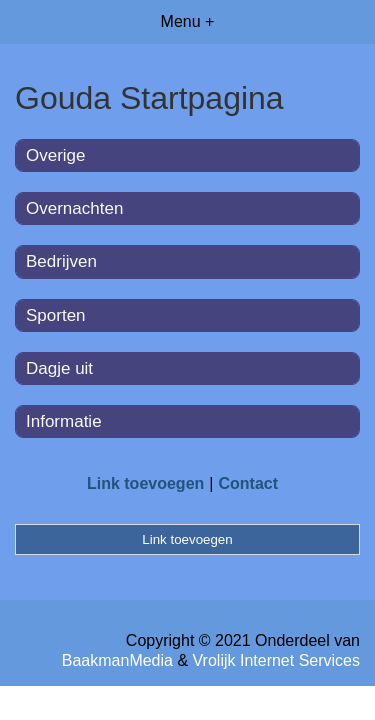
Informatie (64, 421)
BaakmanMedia (117, 660)
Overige (56, 155)
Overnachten (74, 208)
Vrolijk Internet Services (276, 660)
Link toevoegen (145, 483)
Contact (248, 483)
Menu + (188, 21)
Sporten (56, 315)
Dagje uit (59, 368)
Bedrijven (61, 261)
